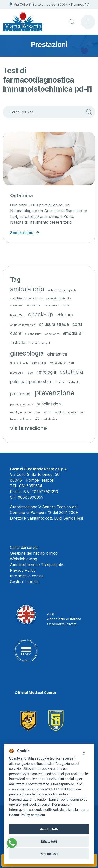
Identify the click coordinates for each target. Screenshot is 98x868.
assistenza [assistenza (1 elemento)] (33, 305)
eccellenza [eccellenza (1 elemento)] (52, 334)
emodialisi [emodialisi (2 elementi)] (73, 333)
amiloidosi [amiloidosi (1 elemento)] (17, 305)
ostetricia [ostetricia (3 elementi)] (71, 372)
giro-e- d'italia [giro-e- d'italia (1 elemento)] (19, 363)
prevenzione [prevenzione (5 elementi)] (55, 393)
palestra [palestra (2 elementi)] (18, 382)
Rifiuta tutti (49, 841)
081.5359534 (31, 486)
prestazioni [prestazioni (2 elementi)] (21, 394)
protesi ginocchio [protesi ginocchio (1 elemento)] (22, 405)
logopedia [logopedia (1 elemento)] (17, 373)
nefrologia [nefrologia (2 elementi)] (46, 372)
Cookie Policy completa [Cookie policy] (27, 815)
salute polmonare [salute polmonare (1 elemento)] (66, 412)
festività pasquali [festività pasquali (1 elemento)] (40, 343)
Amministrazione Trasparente (37, 565)
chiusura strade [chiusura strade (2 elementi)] (54, 324)
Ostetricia (21, 195)
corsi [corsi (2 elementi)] (77, 324)
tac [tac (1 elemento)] (82, 412)
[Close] (84, 753)
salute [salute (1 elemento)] (47, 412)
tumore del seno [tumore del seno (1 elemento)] (21, 419)
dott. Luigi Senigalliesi (64, 518)
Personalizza (19, 800)
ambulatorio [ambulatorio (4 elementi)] (27, 289)
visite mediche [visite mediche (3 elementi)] (28, 428)
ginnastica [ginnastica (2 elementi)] (57, 354)
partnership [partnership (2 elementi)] (40, 382)
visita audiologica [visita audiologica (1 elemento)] (46, 419)
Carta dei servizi (24, 547)
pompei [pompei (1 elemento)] (59, 382)
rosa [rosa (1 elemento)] (37, 412)
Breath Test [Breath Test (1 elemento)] (17, 315)
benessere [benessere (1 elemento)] (51, 305)
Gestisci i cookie (24, 582)
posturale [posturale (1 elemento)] (73, 382)
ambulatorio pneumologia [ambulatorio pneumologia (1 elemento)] (26, 299)
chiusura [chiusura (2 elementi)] (65, 315)
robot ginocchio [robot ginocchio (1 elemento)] (21, 412)
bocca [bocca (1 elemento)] (65, 305)
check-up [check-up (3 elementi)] (41, 314)
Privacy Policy (23, 570)
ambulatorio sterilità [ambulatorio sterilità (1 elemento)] (59, 299)
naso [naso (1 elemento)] (30, 373)
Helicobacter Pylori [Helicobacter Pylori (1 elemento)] (62, 363)
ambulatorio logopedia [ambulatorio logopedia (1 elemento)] (62, 290)
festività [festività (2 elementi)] (18, 343)
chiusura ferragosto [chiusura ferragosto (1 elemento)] (23, 325)
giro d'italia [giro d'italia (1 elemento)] (39, 363)
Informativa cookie (27, 576)
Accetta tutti (49, 829)
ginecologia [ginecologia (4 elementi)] (27, 353)
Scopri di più (22, 233)
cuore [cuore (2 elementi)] (16, 333)
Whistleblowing (23, 559)
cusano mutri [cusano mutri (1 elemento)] (33, 334)
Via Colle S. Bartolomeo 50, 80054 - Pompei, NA (49, 4)
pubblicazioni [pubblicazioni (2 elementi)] (49, 404)
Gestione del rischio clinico (34, 553)
